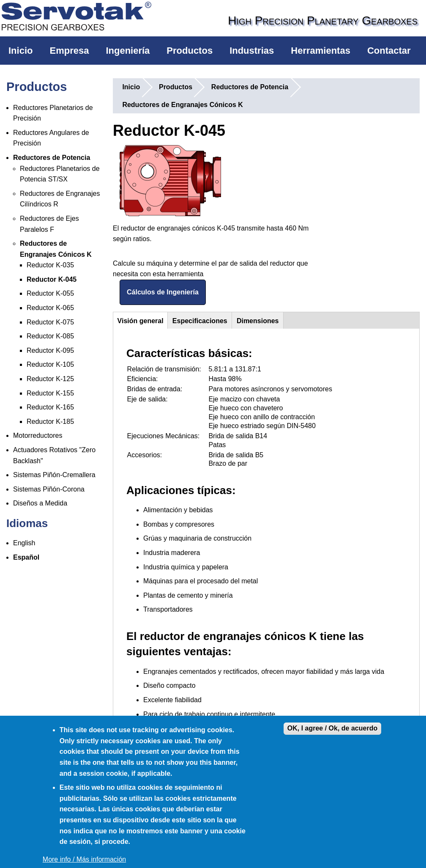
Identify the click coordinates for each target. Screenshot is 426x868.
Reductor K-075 (50, 322)
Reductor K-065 (50, 308)
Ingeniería (128, 51)
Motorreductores (38, 435)
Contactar (389, 51)
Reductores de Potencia (52, 158)
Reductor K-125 (50, 379)
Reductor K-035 (50, 265)
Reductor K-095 (50, 350)
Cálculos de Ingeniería (163, 292)
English (24, 543)
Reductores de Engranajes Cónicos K (182, 105)
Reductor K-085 (50, 336)
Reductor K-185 (50, 422)
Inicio (20, 51)
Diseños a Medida (40, 503)
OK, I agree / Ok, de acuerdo (332, 728)
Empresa (69, 51)
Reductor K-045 (52, 279)
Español (26, 557)
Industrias (252, 51)
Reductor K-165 (50, 407)
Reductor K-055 (50, 293)
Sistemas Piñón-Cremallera (54, 475)
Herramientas (321, 51)
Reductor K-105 (50, 364)
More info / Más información (84, 859)
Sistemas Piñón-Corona (49, 489)
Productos (190, 51)
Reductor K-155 (50, 393)
